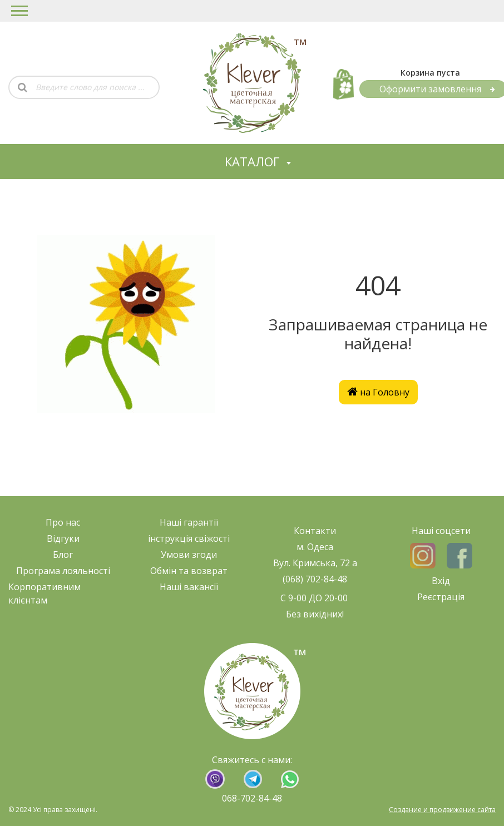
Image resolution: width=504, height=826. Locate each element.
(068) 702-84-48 (315, 579)
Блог (63, 555)
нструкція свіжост (189, 538)
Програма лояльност (62, 571)
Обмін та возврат (189, 571)
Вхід (441, 581)
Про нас (63, 522)
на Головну (378, 392)
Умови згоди (189, 555)
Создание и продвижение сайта (442, 810)
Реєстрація (441, 597)
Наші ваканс (187, 587)
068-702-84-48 (252, 798)
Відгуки (63, 538)
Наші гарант (187, 522)
